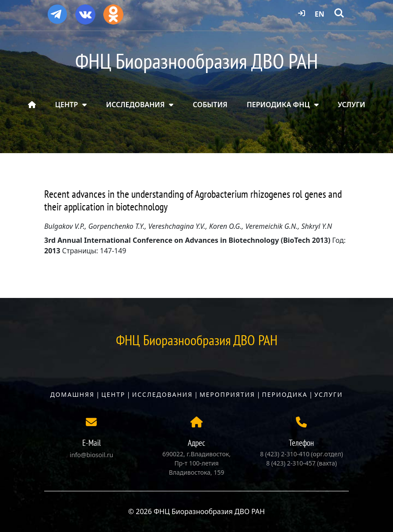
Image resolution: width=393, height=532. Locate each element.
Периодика (285, 394)
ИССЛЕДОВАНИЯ (135, 105)
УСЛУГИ (352, 105)
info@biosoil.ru (91, 455)
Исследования (163, 394)
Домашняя (72, 394)
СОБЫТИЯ (210, 105)
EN (319, 14)
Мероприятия (227, 394)
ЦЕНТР (67, 105)
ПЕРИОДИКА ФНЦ (278, 105)
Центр (113, 394)
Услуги (328, 394)
